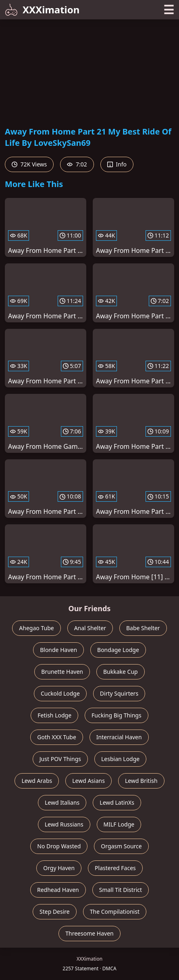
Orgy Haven (59, 868)
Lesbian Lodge (120, 759)
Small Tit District (121, 890)
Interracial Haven (119, 737)
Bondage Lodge (118, 650)
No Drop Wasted (59, 846)
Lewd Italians (62, 802)
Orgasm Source (121, 846)
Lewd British (141, 781)
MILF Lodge (119, 824)
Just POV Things (60, 759)
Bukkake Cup (121, 672)
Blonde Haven (58, 650)
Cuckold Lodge (60, 693)
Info (117, 164)
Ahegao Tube (36, 628)
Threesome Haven (89, 933)
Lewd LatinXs (117, 802)
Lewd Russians (64, 824)
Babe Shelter (143, 628)
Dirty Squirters (119, 693)
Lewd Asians (88, 781)
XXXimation (42, 9)
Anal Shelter (90, 628)
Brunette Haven (62, 672)
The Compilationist (115, 912)
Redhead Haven (58, 890)
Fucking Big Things (117, 715)
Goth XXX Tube (57, 737)
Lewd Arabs (37, 781)
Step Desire (55, 912)
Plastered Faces (115, 868)
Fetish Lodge (54, 715)
